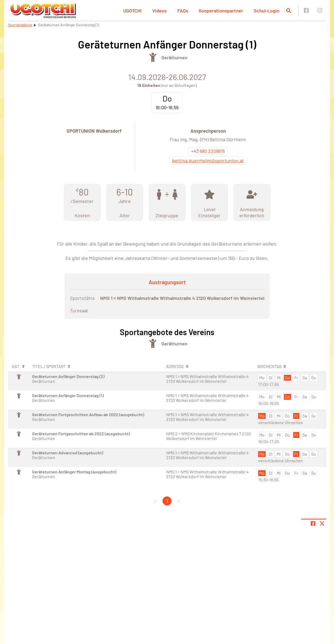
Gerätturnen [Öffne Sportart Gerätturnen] (174, 57)
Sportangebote (20, 25)
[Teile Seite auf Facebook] (313, 523)
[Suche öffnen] (289, 11)
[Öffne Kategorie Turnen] (153, 57)
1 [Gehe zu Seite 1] (167, 501)
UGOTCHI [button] (132, 11)
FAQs (183, 11)
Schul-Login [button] (267, 11)
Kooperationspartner (221, 11)
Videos (159, 11)
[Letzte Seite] (179, 501)
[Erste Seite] (155, 501)
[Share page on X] (322, 523)
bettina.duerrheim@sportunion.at (208, 161)
